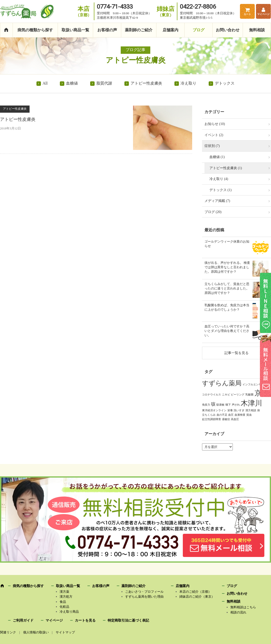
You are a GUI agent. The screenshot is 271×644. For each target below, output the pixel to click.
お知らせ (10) (215, 124)
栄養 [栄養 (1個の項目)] (230, 410)
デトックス (225, 83)
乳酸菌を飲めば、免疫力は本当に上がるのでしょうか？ (227, 307)
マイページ (263, 14)
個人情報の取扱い (36, 632)
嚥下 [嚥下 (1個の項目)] (228, 405)
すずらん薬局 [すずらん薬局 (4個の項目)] (222, 383)
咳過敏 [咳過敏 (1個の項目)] (220, 405)
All (45, 83)
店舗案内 (170, 30)
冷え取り (188, 83)
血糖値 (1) (217, 157)
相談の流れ (238, 612)
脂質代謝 (104, 83)
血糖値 (72, 83)
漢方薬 (64, 592)
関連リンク (8, 632)
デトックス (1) (220, 190)
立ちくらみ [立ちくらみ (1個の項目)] (209, 415)
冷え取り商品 (69, 612)
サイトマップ (65, 632)
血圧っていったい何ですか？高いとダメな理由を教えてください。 (227, 331)
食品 (63, 602)
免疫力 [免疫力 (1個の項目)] (206, 405)
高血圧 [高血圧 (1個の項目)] (235, 419)
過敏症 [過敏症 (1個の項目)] (226, 419)
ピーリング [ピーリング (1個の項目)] (238, 394)
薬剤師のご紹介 (139, 30)
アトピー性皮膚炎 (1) (226, 168)
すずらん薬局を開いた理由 (144, 597)
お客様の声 (107, 30)
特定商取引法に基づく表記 (128, 620)
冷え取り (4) (219, 179)
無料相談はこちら (243, 607)
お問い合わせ (228, 30)
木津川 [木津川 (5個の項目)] (251, 403)
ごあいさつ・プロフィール (144, 592)
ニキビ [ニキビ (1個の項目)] (226, 394)
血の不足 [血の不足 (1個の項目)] (222, 415)
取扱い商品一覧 (75, 30)
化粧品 (64, 607)
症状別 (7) (212, 146)
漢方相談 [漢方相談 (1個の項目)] (251, 410)
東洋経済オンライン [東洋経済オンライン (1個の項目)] (214, 410)
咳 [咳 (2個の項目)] (213, 404)
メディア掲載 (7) (217, 201)
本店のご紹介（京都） (195, 592)
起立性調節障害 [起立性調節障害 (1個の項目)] (212, 419)
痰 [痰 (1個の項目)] (259, 410)
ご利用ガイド (23, 620)
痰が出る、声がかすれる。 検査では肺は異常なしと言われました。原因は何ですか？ (227, 267)
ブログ (199, 30)
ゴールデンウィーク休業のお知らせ (227, 244)
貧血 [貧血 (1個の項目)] (249, 415)
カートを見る (85, 620)
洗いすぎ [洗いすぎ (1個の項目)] (239, 410)
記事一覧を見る (237, 353)
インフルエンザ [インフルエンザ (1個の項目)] (252, 384)
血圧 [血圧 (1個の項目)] (231, 415)
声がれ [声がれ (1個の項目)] (236, 405)
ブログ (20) (213, 212)
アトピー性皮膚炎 (146, 83)
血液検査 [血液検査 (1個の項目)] (240, 415)
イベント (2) (214, 135)
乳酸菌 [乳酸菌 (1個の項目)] (249, 394)
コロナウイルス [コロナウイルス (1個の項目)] (212, 394)
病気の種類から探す (35, 30)
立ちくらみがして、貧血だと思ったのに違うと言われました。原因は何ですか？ (227, 288)
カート (247, 14)
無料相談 (257, 30)
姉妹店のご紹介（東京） (197, 597)
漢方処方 (66, 597)
